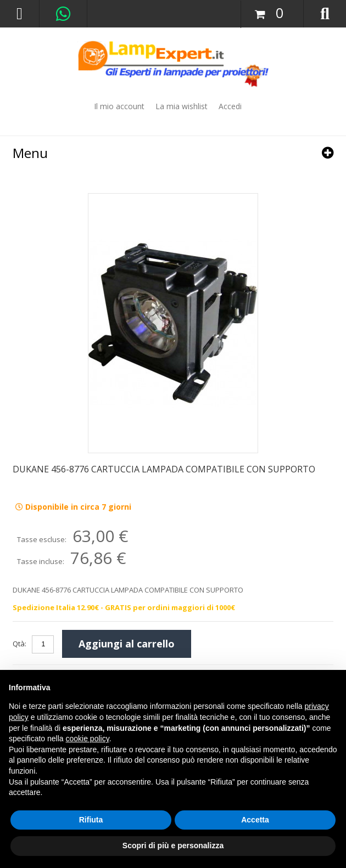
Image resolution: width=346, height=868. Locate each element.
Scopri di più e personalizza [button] (173, 846)
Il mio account (119, 106)
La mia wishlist (182, 106)
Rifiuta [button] (91, 820)
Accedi (230, 106)
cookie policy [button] (88, 739)
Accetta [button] (255, 820)
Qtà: (19, 644)
